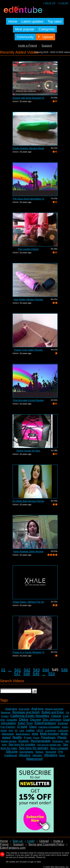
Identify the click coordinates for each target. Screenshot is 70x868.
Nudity (17, 737)
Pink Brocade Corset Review (28, 400)
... (10, 670)
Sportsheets (26, 752)
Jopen (65, 727)
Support (47, 46)
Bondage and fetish (26, 712)
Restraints (58, 741)
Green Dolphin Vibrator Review (28, 148)
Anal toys (37, 709)
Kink (11, 731)
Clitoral (56, 716)
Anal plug (11, 709)
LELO (40, 730)
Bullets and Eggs (53, 712)
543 (36, 670)
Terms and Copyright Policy (46, 844)
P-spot (27, 738)
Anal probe (24, 709)
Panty (36, 738)
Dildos (24, 720)
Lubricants (63, 731)
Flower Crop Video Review (28, 350)
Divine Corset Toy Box (28, 451)
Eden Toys (25, 723)
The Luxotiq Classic (28, 249)
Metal (35, 734)
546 (65, 670)
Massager (8, 734)
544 (46, 670)
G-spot (22, 727)
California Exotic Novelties (30, 716)
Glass (33, 727)
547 (17, 674)
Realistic (24, 741)
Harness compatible (49, 727)
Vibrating (25, 755)
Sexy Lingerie (59, 748)
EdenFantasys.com (13, 848)
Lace (22, 731)
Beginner (6, 712)
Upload (44, 841)
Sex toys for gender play (49, 745)
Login (64, 3)
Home (4, 841)
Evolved (63, 723)
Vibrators (51, 755)
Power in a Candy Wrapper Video (28, 652)
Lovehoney (51, 731)
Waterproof (34, 759)
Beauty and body (54, 709)
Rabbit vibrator (9, 741)
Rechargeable (41, 741)
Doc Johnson (52, 720)
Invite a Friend (27, 46)
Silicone (12, 752)
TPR (60, 752)
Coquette (12, 720)
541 (18, 670)
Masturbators (23, 734)
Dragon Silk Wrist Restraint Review (28, 98)
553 (52, 674)
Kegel (4, 730)
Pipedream (48, 737)
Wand (62, 756)
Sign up (50, 3)
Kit (16, 731)
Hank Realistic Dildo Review (28, 551)
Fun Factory (8, 727)
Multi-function (49, 734)
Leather (30, 730)
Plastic (62, 737)
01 (3, 670)
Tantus (39, 752)
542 (27, 670)
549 (36, 674)
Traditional (10, 755)
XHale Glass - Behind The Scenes (28, 602)
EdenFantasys (45, 723)
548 (27, 674)
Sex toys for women (34, 748)
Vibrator (37, 755)
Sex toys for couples (22, 745)
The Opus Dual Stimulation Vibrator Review (28, 199)
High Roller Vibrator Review (28, 299)
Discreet (36, 720)
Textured (51, 752)
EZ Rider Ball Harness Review (28, 501)
